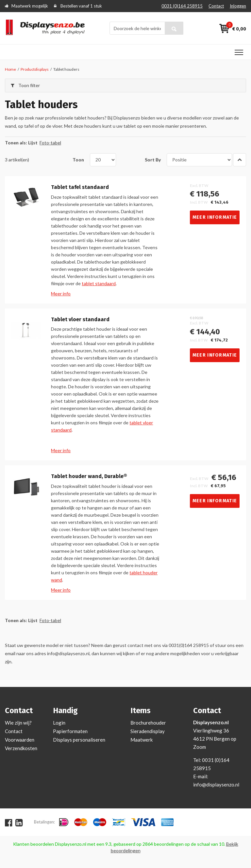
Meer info (61, 294)
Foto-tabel (50, 143)
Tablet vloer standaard (80, 320)
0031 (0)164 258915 (182, 6)
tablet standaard (99, 283)
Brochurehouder (148, 723)
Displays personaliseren (79, 740)
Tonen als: (16, 143)
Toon (78, 160)
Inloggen (238, 6)
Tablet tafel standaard (80, 187)
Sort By (153, 160)
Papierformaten (70, 731)
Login (59, 723)
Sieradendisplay (148, 731)
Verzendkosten (21, 748)
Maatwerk (142, 740)
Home (10, 69)
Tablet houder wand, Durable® (89, 476)
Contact (216, 6)
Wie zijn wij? (18, 723)
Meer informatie (215, 217)
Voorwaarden (20, 740)
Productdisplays (35, 69)
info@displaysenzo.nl (216, 785)
